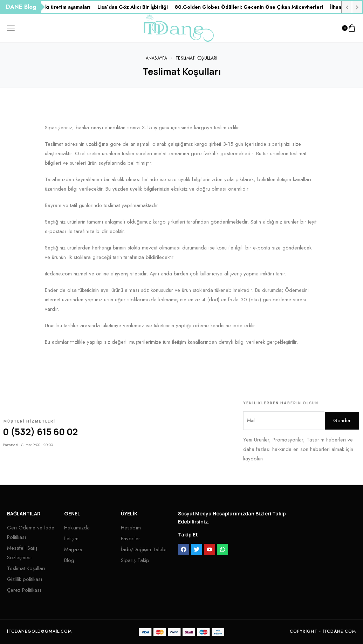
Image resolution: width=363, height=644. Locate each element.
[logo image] (179, 27)
